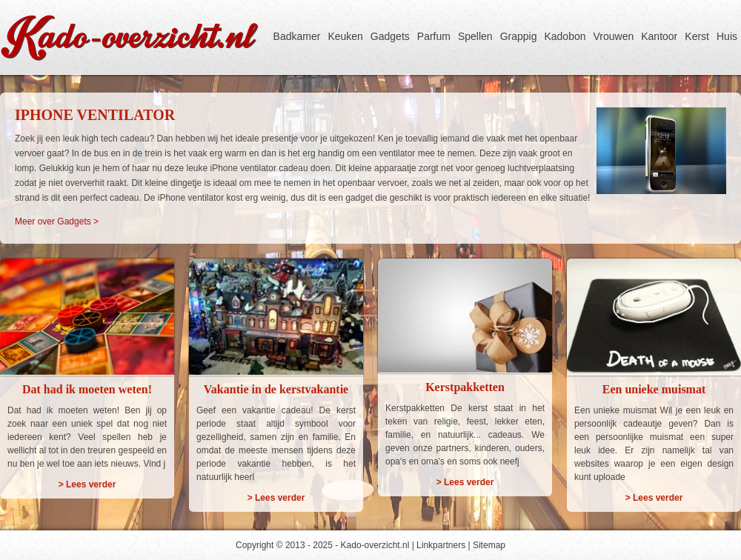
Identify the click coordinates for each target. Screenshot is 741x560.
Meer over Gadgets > (57, 221)
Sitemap (489, 545)
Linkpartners (441, 545)
